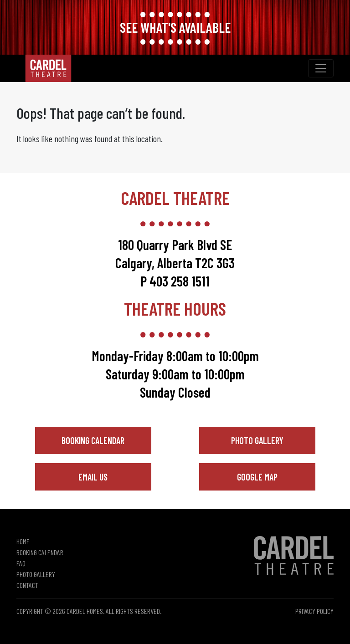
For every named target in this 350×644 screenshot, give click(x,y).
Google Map (257, 477)
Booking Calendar (93, 440)
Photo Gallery (257, 440)
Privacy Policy (314, 611)
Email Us (93, 477)
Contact (27, 585)
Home (23, 541)
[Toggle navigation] (321, 68)
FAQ (21, 563)
